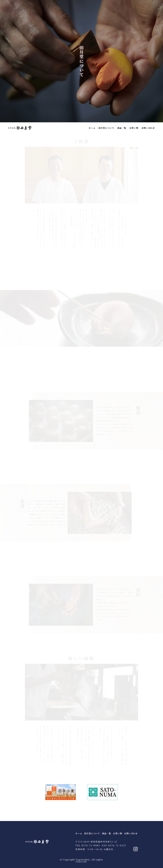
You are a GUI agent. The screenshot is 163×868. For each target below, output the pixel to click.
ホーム (92, 128)
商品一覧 (122, 128)
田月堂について (106, 128)
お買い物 (134, 128)
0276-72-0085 (91, 845)
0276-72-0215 (117, 845)
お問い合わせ (148, 128)
